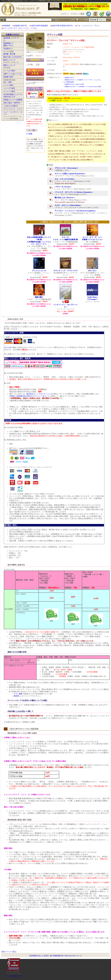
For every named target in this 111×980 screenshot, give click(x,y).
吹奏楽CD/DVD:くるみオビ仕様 (74, 84)
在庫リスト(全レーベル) (12, 74)
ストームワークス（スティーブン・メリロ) (20, 28)
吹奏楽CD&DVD (21, 26)
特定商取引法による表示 (39, 956)
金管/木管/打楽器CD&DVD (62, 26)
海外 (10, 82)
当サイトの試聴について (14, 976)
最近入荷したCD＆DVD (12, 57)
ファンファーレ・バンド (13, 109)
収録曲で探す (8, 77)
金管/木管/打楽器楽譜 (40, 26)
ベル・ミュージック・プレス (88, 26)
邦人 (5, 82)
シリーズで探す (9, 88)
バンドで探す (8, 85)
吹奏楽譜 (7, 26)
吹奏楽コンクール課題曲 (13, 100)
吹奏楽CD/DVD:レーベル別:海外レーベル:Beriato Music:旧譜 (83, 87)
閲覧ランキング (9, 65)
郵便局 (16, 696)
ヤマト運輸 (18, 694)
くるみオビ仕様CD (11, 106)
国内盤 (6, 54)
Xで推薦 (29, 134)
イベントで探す (9, 91)
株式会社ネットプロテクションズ (39, 394)
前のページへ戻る (9, 952)
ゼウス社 (8, 347)
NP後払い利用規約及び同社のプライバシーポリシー (29, 396)
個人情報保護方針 (57, 956)
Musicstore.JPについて (73, 956)
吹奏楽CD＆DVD (13, 35)
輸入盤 (13, 54)
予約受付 (7, 49)
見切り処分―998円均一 (12, 103)
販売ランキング (9, 60)
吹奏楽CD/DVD (69, 78)
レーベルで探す (9, 71)
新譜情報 (7, 38)
